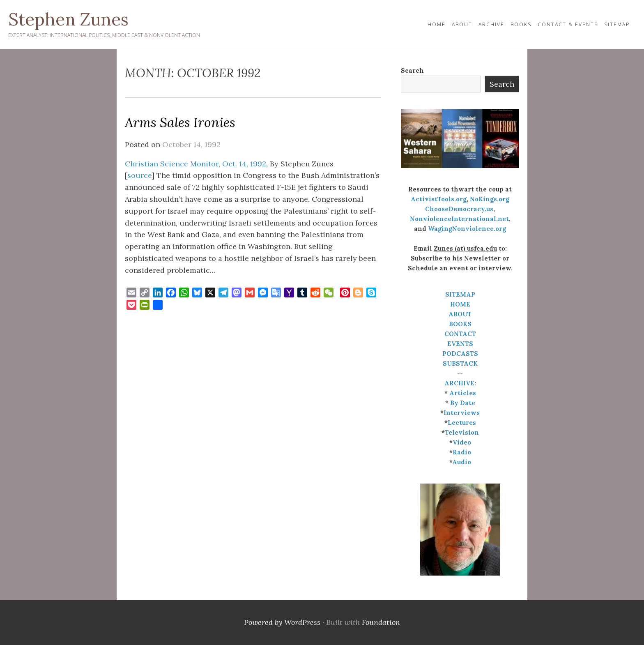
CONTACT (460, 334)
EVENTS (460, 344)
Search (412, 70)
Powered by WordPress (282, 622)
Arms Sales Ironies (180, 122)
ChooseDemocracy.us (459, 209)
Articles (463, 393)
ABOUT (460, 314)
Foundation (381, 622)
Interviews (462, 413)
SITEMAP (460, 294)
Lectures (462, 423)
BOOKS (460, 324)
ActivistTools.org (439, 199)
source (139, 175)
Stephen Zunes (68, 19)
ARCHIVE (459, 383)
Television (462, 432)
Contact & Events (568, 24)
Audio (462, 462)
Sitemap (617, 24)
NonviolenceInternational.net (459, 219)
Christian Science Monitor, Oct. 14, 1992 (195, 164)
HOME (437, 24)
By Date (463, 403)
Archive (491, 24)
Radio (462, 452)
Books (521, 24)
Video (462, 442)
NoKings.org (490, 199)
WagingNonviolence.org (467, 229)
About (462, 24)
